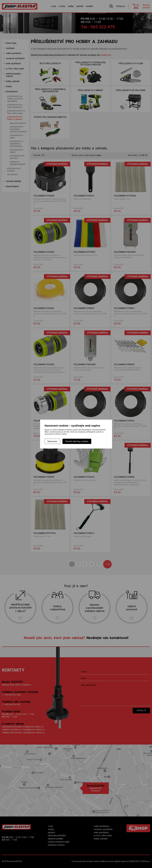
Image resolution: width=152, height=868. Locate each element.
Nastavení (52, 441)
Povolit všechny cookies (77, 441)
